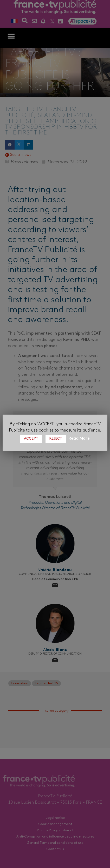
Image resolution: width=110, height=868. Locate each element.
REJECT (56, 439)
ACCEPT (31, 439)
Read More (79, 439)
